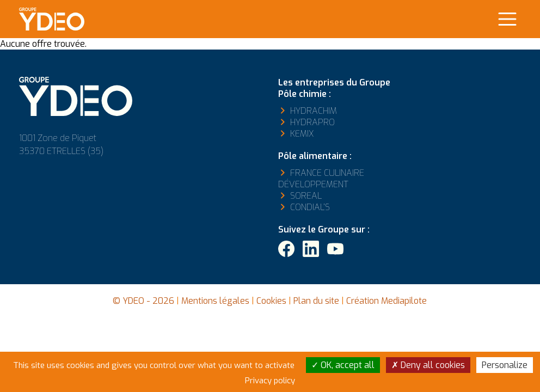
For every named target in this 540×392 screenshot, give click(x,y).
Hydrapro (312, 122)
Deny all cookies (428, 365)
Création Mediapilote (386, 301)
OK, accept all (343, 365)
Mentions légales (215, 301)
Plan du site (316, 301)
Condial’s (310, 207)
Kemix (302, 134)
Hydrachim (314, 111)
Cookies (271, 301)
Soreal (306, 196)
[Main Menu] (507, 19)
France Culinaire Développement (321, 179)
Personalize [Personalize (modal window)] (505, 365)
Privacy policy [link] (270, 381)
